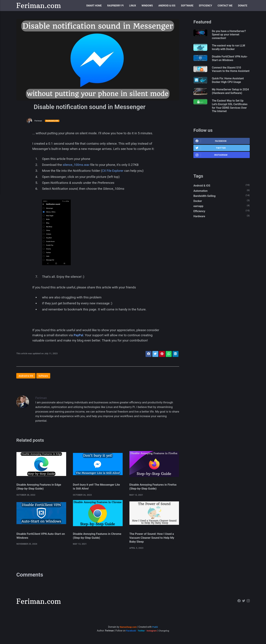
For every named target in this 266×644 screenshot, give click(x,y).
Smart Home (94, 6)
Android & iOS (167, 6)
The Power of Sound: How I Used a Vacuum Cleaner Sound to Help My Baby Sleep (153, 541)
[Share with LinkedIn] (175, 354)
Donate (243, 6)
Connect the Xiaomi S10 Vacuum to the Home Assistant (228, 73)
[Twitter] (243, 605)
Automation (201, 203)
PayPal (79, 335)
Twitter (211, 159)
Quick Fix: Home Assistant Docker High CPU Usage (230, 86)
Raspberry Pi (115, 6)
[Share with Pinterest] (161, 354)
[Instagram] (248, 605)
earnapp (199, 219)
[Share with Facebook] (147, 354)
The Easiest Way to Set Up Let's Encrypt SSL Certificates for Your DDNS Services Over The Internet (230, 116)
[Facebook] (238, 605)
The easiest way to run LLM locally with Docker (230, 48)
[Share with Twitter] (154, 354)
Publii (155, 630)
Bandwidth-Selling (205, 209)
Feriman (38, 121)
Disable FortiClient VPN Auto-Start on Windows (228, 60)
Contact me (225, 6)
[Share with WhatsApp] (168, 354)
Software (187, 6)
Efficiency (206, 6)
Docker (198, 214)
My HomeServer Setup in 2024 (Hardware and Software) (229, 99)
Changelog (165, 634)
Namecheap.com (128, 630)
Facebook (211, 152)
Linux (133, 6)
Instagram (212, 167)
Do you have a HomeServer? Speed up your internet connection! (231, 35)
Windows (147, 6)
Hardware (200, 230)
